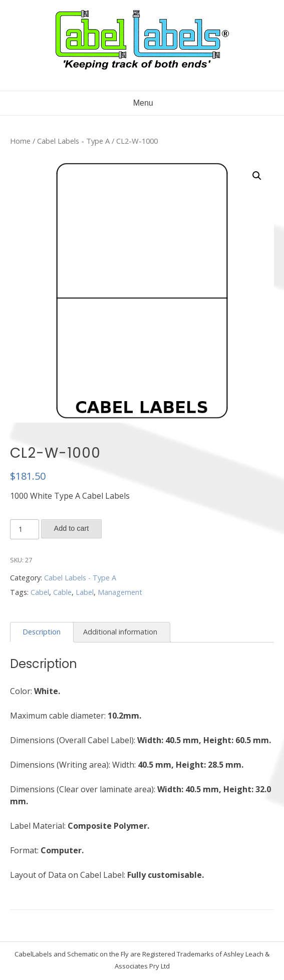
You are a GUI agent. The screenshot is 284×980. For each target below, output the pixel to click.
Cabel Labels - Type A (73, 141)
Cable (62, 592)
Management (120, 592)
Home (20, 141)
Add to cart (72, 528)
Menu (142, 103)
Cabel (40, 592)
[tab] (42, 632)
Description (42, 632)
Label (85, 592)
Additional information (120, 632)
